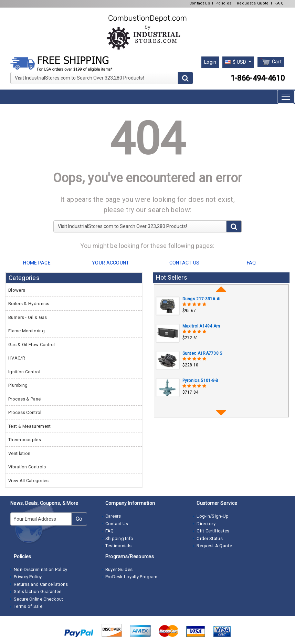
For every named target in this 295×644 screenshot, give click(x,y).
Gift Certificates (213, 531)
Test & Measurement (29, 426)
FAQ (110, 531)
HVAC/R (17, 358)
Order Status (210, 538)
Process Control (25, 412)
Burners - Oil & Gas (28, 317)
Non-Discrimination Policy (41, 569)
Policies (223, 3)
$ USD (236, 62)
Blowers (17, 290)
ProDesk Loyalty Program (131, 577)
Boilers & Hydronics (29, 304)
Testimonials (119, 546)
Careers (113, 516)
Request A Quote (214, 546)
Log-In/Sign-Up (213, 516)
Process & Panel (25, 399)
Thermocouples (25, 440)
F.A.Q (279, 3)
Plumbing (18, 385)
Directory (206, 524)
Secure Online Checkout (39, 599)
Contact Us (200, 3)
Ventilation (19, 453)
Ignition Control (24, 372)
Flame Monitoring (27, 331)
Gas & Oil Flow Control (32, 345)
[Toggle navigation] (286, 97)
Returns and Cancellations (41, 584)
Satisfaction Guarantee (38, 591)
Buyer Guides (119, 569)
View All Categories (29, 481)
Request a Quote (253, 3)
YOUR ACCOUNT (111, 263)
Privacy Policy (28, 577)
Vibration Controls (27, 467)
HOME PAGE (37, 263)
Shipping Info (119, 538)
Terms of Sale (28, 606)
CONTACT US (185, 263)
